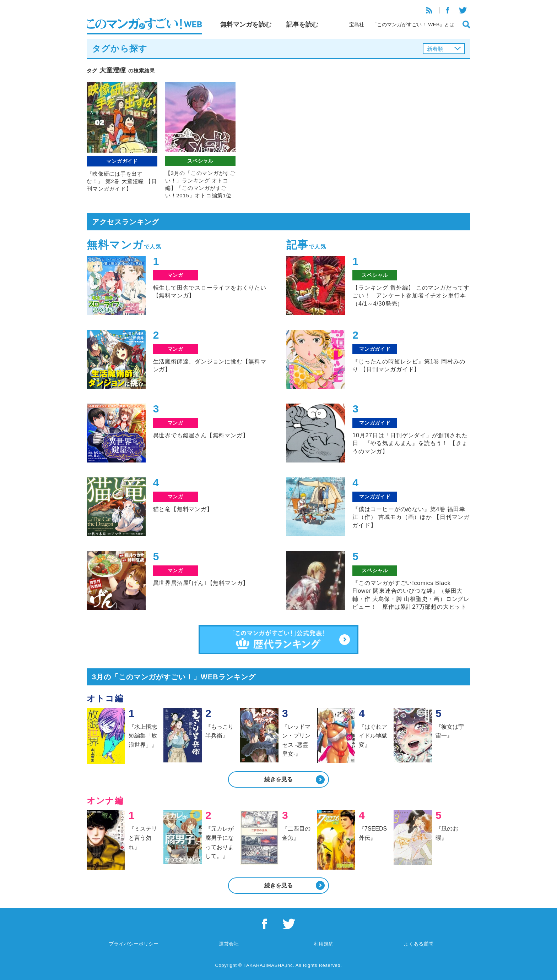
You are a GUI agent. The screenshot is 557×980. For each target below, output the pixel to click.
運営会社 (229, 944)
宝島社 (357, 24)
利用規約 (324, 944)
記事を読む (302, 24)
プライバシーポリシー (134, 944)
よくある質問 (418, 944)
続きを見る (278, 779)
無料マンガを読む (246, 24)
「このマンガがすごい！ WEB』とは (413, 24)
